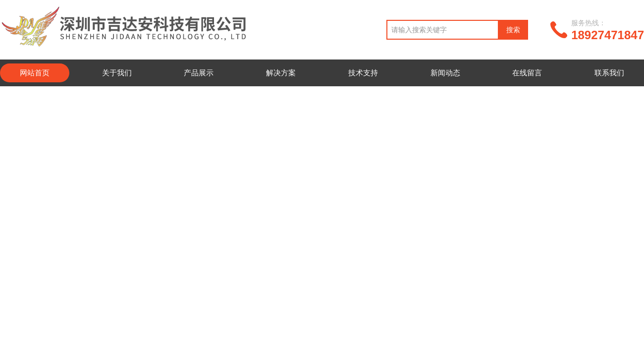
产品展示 (199, 73)
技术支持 (363, 73)
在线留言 (527, 73)
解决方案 (281, 73)
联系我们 (609, 73)
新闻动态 (445, 73)
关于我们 (117, 73)
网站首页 (35, 73)
